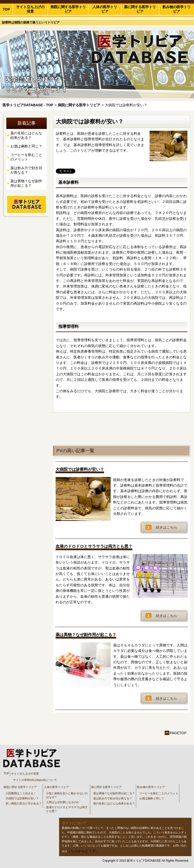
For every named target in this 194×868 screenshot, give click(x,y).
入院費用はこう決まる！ (21, 793)
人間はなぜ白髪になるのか (63, 802)
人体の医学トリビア (105, 9)
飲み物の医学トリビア (177, 9)
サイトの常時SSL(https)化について (35, 780)
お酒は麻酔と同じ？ (26, 146)
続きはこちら (166, 527)
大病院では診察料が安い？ (22, 798)
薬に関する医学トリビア (140, 9)
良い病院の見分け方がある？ (24, 803)
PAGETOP (178, 733)
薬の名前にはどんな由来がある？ (26, 135)
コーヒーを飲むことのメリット (26, 157)
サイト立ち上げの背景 (30, 9)
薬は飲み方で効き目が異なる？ (26, 170)
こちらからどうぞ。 (83, 851)
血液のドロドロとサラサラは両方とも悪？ (67, 809)
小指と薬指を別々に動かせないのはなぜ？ (67, 795)
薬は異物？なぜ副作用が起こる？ (26, 183)
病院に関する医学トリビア (68, 9)
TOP (6, 9)
